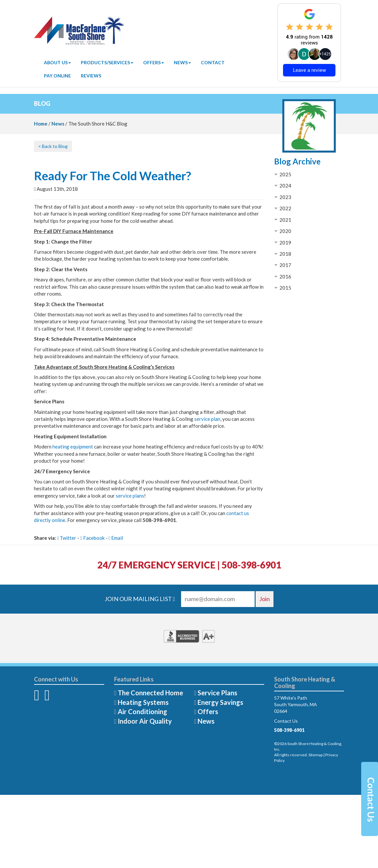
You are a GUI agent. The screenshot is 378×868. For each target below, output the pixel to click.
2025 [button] (285, 174)
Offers (154, 62)
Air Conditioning (142, 711)
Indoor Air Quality (145, 721)
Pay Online (57, 76)
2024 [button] (285, 186)
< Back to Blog (53, 146)
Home (41, 124)
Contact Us (286, 721)
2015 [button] (285, 288)
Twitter (67, 538)
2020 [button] (285, 231)
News (182, 62)
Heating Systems (143, 702)
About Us (57, 62)
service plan (207, 419)
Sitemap (315, 755)
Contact (213, 62)
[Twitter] (47, 698)
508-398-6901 (289, 730)
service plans (130, 496)
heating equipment (73, 447)
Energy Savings (220, 702)
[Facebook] (37, 698)
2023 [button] (285, 197)
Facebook (92, 538)
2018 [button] (285, 254)
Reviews (91, 76)
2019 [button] (285, 243)
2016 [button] (285, 276)
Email (116, 538)
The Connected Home (150, 693)
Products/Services (107, 62)
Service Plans (217, 693)
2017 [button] (285, 265)
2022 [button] (285, 208)
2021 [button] (285, 220)
